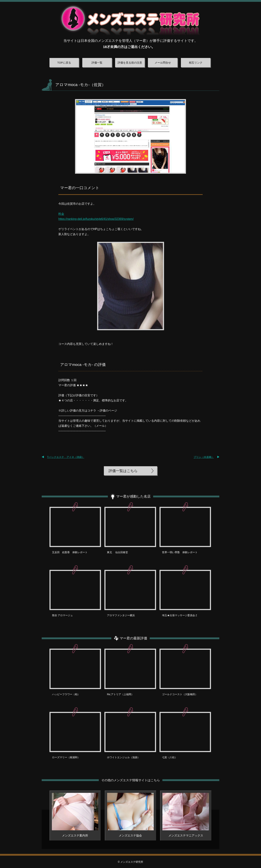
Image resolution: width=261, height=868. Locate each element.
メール (100, 426)
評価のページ (108, 411)
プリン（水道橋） (204, 457)
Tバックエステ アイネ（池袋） (66, 457)
